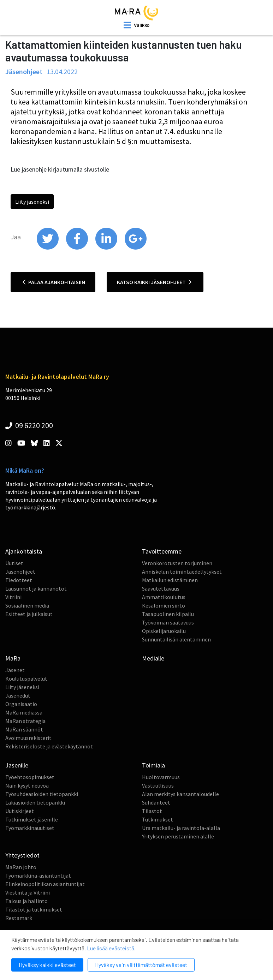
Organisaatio (21, 704)
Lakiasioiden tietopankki (35, 802)
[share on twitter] (48, 248)
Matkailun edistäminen (170, 580)
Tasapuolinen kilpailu (168, 614)
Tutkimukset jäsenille (32, 819)
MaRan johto (21, 867)
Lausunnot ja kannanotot (36, 588)
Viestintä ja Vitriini (28, 892)
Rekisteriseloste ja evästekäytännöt (49, 746)
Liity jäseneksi (32, 202)
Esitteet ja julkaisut (29, 614)
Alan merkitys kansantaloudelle (180, 794)
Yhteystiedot (22, 855)
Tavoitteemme (162, 551)
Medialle (153, 658)
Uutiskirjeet (20, 811)
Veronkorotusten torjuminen (177, 563)
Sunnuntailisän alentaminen (176, 639)
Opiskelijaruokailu (164, 631)
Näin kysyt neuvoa (27, 785)
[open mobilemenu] (136, 25)
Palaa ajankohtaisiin (54, 282)
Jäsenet (15, 670)
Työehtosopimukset (30, 777)
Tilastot (152, 811)
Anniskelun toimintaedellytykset (182, 572)
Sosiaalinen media (27, 605)
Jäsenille (17, 765)
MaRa (13, 658)
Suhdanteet (156, 802)
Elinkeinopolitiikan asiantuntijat (45, 884)
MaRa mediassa (24, 712)
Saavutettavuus (161, 588)
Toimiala (153, 765)
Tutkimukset (158, 819)
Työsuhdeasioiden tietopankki (42, 794)
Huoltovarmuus (161, 777)
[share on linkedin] (107, 248)
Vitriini (13, 597)
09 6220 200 (29, 425)
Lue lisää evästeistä (111, 948)
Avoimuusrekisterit (28, 738)
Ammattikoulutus (164, 597)
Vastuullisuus (158, 785)
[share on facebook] (78, 248)
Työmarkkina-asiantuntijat (38, 876)
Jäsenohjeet (20, 572)
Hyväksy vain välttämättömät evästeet (141, 965)
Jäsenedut (18, 695)
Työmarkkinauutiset (30, 828)
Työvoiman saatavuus (168, 622)
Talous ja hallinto (26, 901)
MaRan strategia (25, 721)
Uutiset (14, 563)
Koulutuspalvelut (26, 679)
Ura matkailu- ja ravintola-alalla (181, 828)
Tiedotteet (19, 580)
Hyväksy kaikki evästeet (47, 965)
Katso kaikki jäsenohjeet (154, 282)
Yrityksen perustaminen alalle (178, 836)
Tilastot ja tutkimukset (34, 909)
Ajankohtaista (24, 551)
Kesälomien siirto (164, 605)
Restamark (19, 918)
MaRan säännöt (24, 729)
